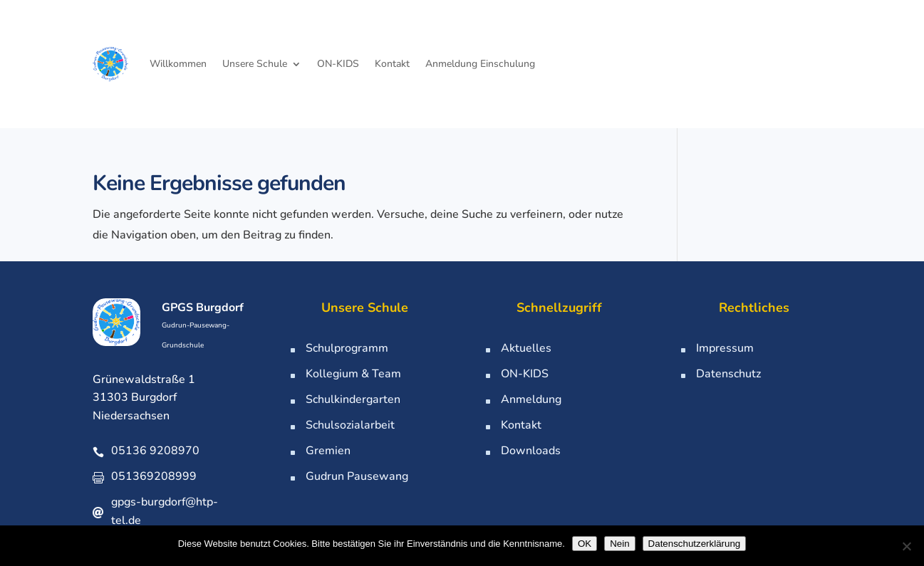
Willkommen (178, 64)
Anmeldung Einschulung (480, 64)
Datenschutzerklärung (695, 544)
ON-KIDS (338, 64)
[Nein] (906, 546)
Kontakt (392, 64)
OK (585, 544)
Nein (619, 544)
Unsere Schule (255, 64)
